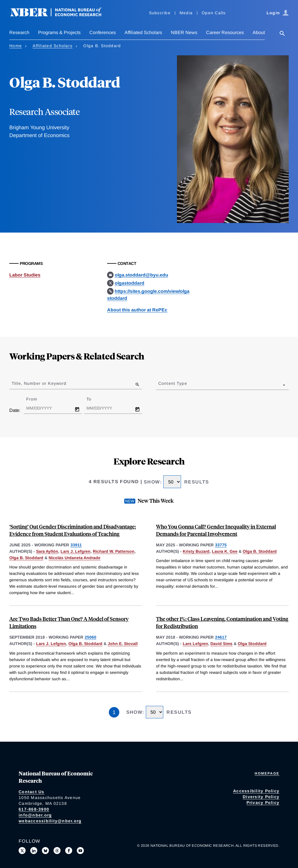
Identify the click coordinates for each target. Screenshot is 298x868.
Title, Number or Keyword (39, 383)
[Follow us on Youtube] (80, 851)
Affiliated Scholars (143, 32)
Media (186, 13)
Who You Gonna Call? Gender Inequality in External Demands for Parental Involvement (216, 530)
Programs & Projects (59, 32)
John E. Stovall (123, 644)
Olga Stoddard (252, 644)
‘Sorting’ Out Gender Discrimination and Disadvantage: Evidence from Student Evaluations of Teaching (73, 530)
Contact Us (32, 792)
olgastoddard (130, 283)
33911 (76, 545)
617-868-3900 (34, 809)
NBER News (184, 32)
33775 (221, 545)
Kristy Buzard (196, 551)
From (37, 399)
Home (16, 46)
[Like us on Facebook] (69, 851)
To (94, 399)
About (259, 32)
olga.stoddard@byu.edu (141, 275)
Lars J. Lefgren (76, 551)
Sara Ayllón (47, 551)
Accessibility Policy (256, 791)
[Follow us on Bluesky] (45, 851)
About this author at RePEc (137, 310)
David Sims (221, 644)
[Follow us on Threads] (57, 851)
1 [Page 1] (114, 712)
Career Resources (225, 32)
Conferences (103, 32)
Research (19, 32)
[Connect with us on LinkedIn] (34, 851)
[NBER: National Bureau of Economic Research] (61, 15)
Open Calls (214, 13)
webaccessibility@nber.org (50, 821)
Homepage (267, 773)
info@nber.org (35, 815)
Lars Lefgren (195, 644)
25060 (91, 637)
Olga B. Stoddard (26, 558)
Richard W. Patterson (114, 551)
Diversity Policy (261, 797)
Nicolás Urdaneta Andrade (74, 558)
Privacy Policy (263, 803)
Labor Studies (25, 275)
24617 (221, 637)
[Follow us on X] (22, 851)
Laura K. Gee (225, 551)
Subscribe (160, 13)
